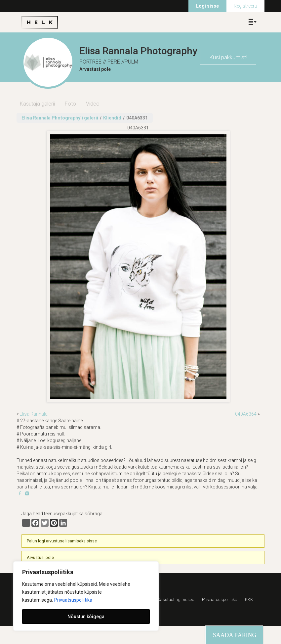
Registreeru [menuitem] (245, 6)
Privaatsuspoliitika (73, 600)
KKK (249, 599)
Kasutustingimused (176, 599)
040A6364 (246, 414)
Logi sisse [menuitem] (207, 6)
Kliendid (112, 118)
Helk (40, 22)
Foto (70, 104)
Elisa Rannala (34, 414)
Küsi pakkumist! (228, 57)
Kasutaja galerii (37, 104)
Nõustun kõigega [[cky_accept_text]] (86, 617)
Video (93, 104)
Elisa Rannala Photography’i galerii (60, 118)
